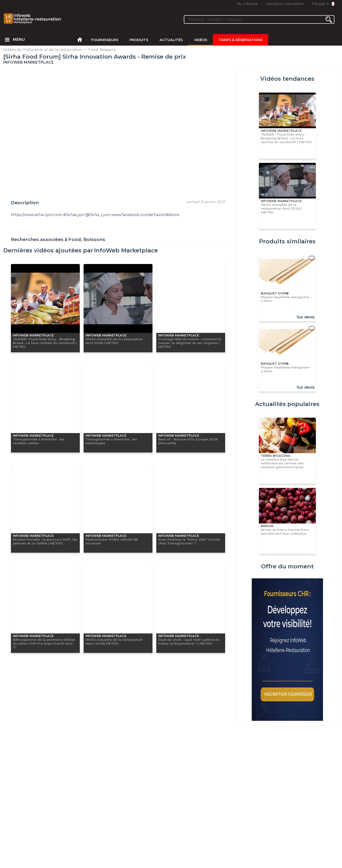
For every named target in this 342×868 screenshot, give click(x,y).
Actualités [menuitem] (171, 40)
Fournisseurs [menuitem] (105, 40)
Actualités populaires (287, 404)
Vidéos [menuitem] (201, 40)
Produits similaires (287, 241)
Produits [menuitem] (139, 40)
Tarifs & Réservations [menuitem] (240, 40)
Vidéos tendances (287, 79)
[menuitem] (7, 40)
